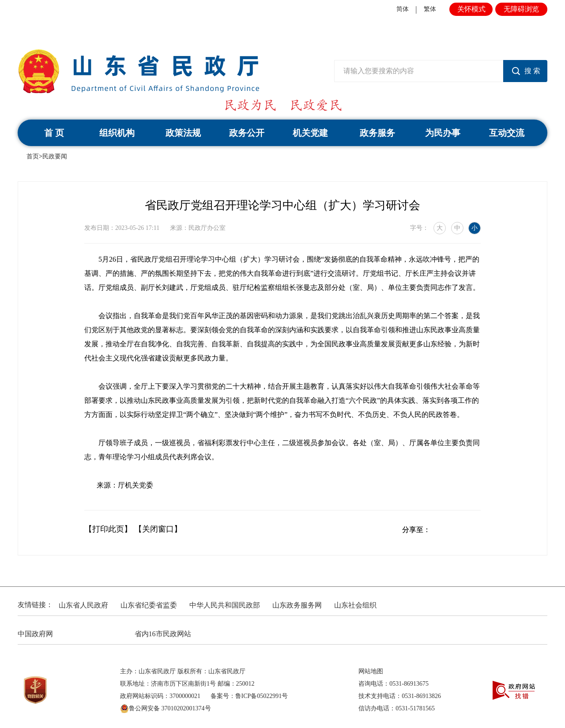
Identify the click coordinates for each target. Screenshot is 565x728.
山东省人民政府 (83, 605)
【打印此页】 (108, 529)
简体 (403, 9)
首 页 (54, 133)
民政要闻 (55, 156)
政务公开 (247, 133)
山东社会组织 (355, 605)
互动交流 (507, 133)
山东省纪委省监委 (149, 605)
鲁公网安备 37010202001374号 (166, 709)
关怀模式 (471, 9)
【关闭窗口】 (158, 529)
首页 (33, 156)
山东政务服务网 (297, 605)
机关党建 (310, 133)
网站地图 (371, 671)
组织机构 (117, 133)
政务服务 (377, 133)
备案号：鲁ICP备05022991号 (249, 696)
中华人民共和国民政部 (225, 605)
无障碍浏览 (521, 9)
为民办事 (443, 133)
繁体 (430, 9)
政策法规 (183, 133)
